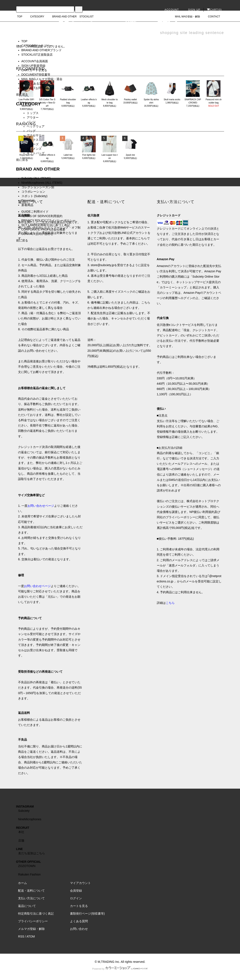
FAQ (33, 83)
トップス (33, 113)
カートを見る (79, 906)
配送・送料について (31, 891)
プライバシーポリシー (33, 921)
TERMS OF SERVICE (42, 216)
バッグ (31, 131)
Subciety (24, 811)
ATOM (31, 936)
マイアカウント (80, 883)
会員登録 (76, 891)
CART (34, 70)
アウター (33, 117)
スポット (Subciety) (34, 196)
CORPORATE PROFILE (43, 229)
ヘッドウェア (36, 126)
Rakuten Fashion (29, 874)
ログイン (76, 898)
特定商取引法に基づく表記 (36, 914)
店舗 (21, 840)
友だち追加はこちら (32, 853)
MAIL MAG (42, 79)
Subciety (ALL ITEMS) (36, 178)
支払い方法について (31, 898)
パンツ (31, 122)
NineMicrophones (30, 819)
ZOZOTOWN (27, 866)
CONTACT (37, 88)
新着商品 (27, 205)
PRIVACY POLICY (48, 220)
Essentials (28, 201)
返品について (27, 906)
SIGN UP (192, 10)
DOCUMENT (36, 75)
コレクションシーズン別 (38, 187)
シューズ (33, 144)
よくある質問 (79, 921)
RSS (21, 936)
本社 (21, 832)
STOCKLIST (37, 55)
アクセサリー (36, 135)
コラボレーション (33, 192)
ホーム (22, 883)
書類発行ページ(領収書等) (87, 914)
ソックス (33, 140)
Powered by (120, 969)
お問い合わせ (79, 929)
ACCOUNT (169, 10)
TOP (25, 41)
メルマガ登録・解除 (31, 929)
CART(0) (214, 10)
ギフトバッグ (36, 153)
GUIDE (35, 212)
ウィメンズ (34, 149)
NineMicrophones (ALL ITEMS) (42, 183)
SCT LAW (46, 225)
